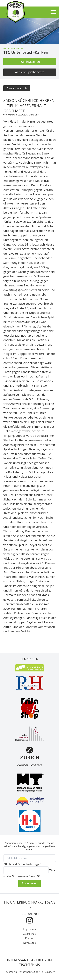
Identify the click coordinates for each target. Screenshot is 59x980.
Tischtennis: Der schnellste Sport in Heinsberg (30, 972)
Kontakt (29, 938)
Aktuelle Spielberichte (30, 72)
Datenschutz (30, 934)
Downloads (29, 943)
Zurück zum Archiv (17, 88)
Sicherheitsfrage (22, 864)
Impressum (30, 929)
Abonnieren (30, 883)
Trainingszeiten (30, 62)
